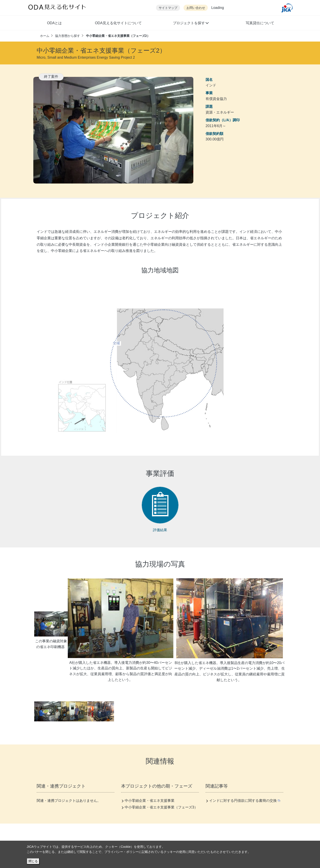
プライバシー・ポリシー (122, 852)
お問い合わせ (196, 8)
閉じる (33, 861)
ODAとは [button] (55, 23)
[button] (191, 24)
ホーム (45, 36)
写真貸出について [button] (260, 23)
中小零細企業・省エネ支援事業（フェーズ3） (161, 807)
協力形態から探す (68, 36)
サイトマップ (168, 8)
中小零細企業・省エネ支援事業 (150, 801)
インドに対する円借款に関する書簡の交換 (245, 801)
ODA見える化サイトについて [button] (118, 23)
